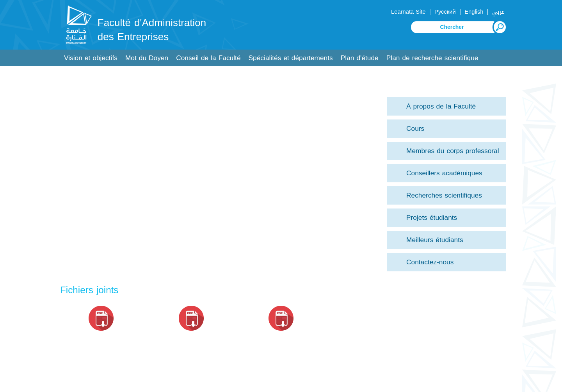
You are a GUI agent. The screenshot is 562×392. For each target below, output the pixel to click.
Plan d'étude (360, 58)
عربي (498, 12)
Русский (445, 12)
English (474, 12)
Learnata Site (408, 12)
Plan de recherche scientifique (432, 58)
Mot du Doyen (147, 58)
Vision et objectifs (91, 58)
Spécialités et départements (291, 58)
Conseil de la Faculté (208, 58)
